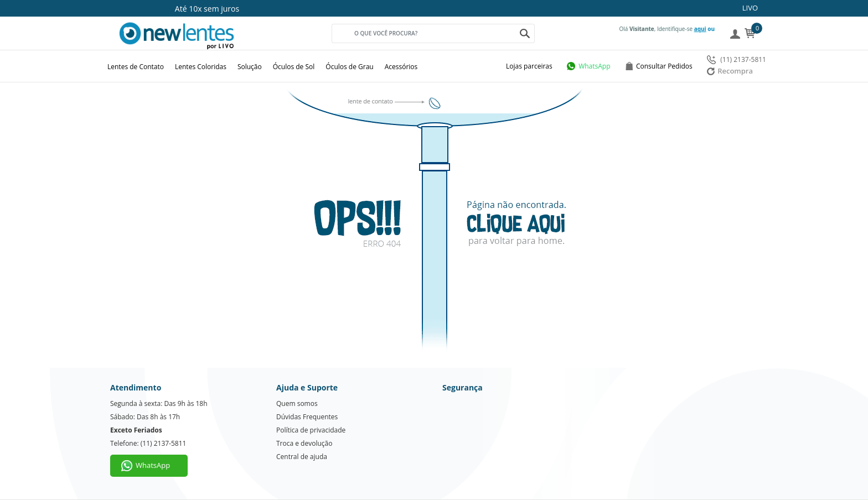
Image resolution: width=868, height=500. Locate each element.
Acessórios (401, 67)
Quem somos (297, 403)
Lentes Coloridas (201, 67)
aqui (700, 29)
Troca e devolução (304, 443)
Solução (250, 67)
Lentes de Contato (136, 67)
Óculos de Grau (349, 67)
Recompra (730, 71)
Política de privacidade (311, 430)
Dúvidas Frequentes (307, 417)
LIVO (750, 8)
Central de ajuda (302, 457)
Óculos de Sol (294, 67)
